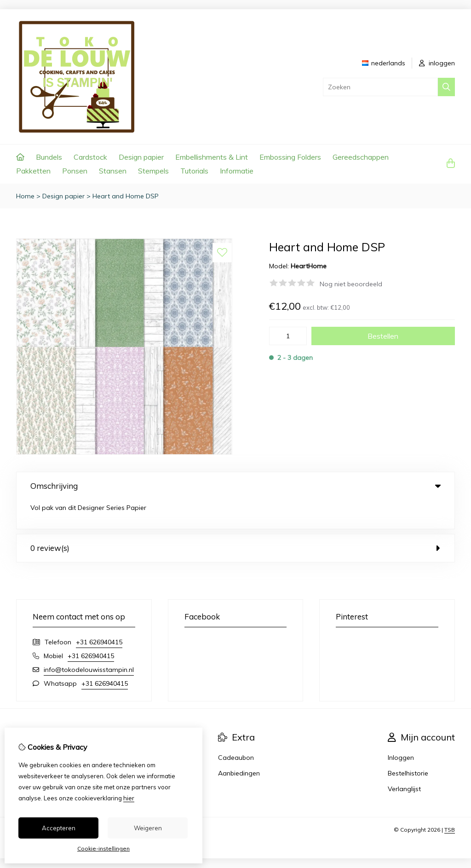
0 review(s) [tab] (235, 519)
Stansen (113, 171)
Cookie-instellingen (103, 848)
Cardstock (90, 157)
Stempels (153, 171)
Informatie (237, 171)
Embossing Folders (290, 157)
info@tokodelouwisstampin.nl (89, 641)
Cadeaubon (236, 729)
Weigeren (148, 828)
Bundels (49, 157)
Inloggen (401, 729)
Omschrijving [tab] (235, 486)
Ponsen (75, 171)
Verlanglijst (404, 760)
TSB (450, 801)
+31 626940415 (99, 613)
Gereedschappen (361, 157)
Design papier (141, 157)
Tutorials (194, 171)
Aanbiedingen (239, 744)
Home (25, 196)
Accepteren (59, 828)
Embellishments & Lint (212, 157)
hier (129, 798)
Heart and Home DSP (126, 196)
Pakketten (33, 171)
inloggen (437, 63)
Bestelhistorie (408, 744)
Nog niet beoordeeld (351, 284)
